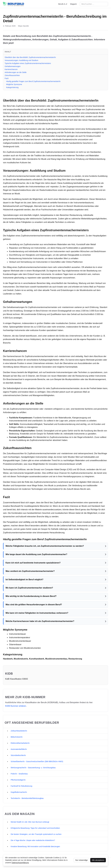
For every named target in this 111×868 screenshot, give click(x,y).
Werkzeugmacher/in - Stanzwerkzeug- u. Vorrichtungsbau (33, 768)
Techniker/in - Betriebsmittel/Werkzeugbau (27, 798)
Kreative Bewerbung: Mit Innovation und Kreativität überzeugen (35, 846)
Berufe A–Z (63, 4)
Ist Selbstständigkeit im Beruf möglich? (24, 580)
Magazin (73, 4)
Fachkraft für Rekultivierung (21, 786)
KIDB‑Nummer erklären (16, 706)
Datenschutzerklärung (20, 863)
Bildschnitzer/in (17, 737)
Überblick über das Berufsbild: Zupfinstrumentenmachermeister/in (30, 57)
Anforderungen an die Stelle (16, 72)
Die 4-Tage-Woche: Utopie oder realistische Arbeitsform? (33, 840)
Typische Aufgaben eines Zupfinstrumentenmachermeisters (28, 63)
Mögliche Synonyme (14, 84)
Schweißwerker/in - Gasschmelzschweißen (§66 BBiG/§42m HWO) (37, 761)
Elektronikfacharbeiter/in (20, 743)
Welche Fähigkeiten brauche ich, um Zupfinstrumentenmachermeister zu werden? (45, 546)
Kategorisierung (12, 87)
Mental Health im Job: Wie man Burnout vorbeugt (30, 822)
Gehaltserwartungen (13, 66)
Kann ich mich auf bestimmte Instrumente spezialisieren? (33, 563)
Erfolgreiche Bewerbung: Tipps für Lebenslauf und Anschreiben (35, 828)
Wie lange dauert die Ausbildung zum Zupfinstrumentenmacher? (36, 554)
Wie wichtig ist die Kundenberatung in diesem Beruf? (31, 596)
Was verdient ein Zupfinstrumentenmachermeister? (30, 571)
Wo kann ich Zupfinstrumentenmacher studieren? (29, 588)
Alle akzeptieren (98, 860)
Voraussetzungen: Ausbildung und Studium (21, 60)
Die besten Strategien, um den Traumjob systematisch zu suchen (36, 834)
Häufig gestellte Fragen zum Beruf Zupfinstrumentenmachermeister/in (33, 81)
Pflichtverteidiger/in (18, 780)
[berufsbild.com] (14, 4)
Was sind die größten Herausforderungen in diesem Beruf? (34, 605)
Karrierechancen (11, 69)
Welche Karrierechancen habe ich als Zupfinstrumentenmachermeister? (40, 621)
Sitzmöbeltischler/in (18, 755)
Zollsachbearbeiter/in (19, 731)
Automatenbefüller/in (19, 749)
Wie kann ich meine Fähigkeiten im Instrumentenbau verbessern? (37, 613)
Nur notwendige (81, 860)
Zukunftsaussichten (12, 75)
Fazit (7, 78)
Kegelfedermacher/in (19, 792)
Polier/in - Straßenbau (19, 774)
